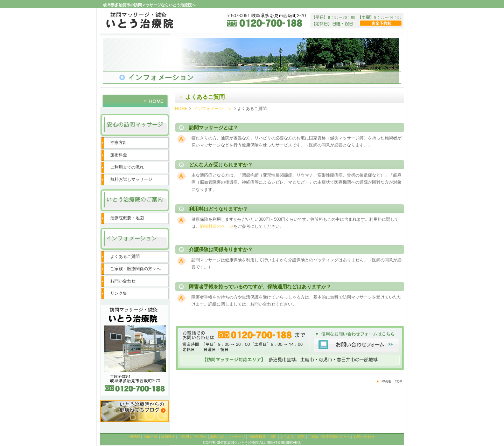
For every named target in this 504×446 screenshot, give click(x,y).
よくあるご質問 (125, 256)
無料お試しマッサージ (131, 179)
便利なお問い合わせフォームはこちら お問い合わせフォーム (290, 348)
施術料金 (119, 155)
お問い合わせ (123, 281)
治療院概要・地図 (127, 218)
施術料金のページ (217, 226)
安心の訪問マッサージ (135, 125)
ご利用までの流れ (127, 167)
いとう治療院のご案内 (135, 201)
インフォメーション (135, 239)
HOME (181, 109)
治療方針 (119, 143)
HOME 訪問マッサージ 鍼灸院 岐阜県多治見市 (135, 99)
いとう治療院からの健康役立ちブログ (135, 411)
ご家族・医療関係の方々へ (135, 269)
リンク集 (119, 293)
